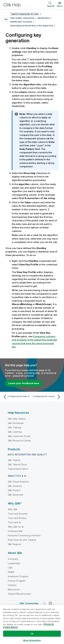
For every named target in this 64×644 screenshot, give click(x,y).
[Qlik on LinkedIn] (50, 603)
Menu (60, 6)
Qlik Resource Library (19, 441)
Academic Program (18, 576)
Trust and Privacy (17, 518)
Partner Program (17, 581)
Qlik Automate (15, 495)
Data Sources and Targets (22, 540)
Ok (32, 634)
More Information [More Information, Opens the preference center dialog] (32, 640)
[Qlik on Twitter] (44, 603)
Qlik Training (14, 427)
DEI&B (11, 572)
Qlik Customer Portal (19, 436)
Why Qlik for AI (16, 527)
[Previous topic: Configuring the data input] (17, 397)
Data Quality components (22, 18)
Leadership (14, 563)
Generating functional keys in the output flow (32, 26)
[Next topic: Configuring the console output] (47, 397)
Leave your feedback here (24, 383)
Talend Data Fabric (18, 469)
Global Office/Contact (19, 594)
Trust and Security (18, 514)
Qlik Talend (14, 460)
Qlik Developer (16, 423)
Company (13, 559)
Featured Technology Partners (24, 535)
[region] (32, 624)
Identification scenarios (21, 22)
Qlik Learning (15, 432)
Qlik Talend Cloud (17, 464)
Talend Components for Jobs (25, 14)
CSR (10, 568)
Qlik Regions (15, 544)
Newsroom (14, 589)
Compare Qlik (15, 531)
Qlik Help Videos (17, 419)
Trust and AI (14, 522)
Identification (44, 18)
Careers (12, 585)
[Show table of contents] (6, 14)
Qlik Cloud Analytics (18, 482)
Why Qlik (13, 509)
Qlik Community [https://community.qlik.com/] (29, 603)
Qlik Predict (14, 490)
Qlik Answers (15, 486)
